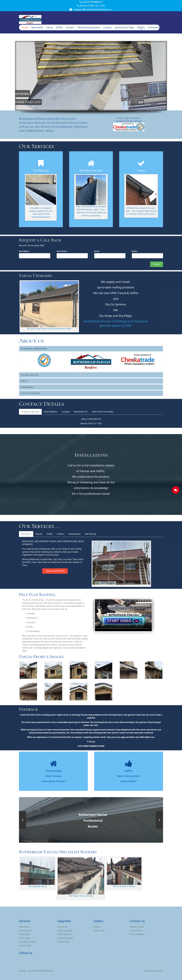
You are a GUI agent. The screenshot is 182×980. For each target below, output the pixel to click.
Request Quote (137, 927)
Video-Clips (99, 931)
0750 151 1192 (95, 423)
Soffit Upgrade (64, 934)
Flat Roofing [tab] (90, 534)
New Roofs (37, 27)
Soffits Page (25, 938)
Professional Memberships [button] (34, 349)
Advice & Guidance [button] (30, 393)
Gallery (141, 28)
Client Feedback (137, 934)
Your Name (24, 251)
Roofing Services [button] (30, 375)
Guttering (62, 927)
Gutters (70, 27)
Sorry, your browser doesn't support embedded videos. (123, 615)
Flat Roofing (63, 942)
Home (25, 27)
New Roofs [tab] (26, 534)
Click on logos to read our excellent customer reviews (129, 120)
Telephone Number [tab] (30, 412)
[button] (23, 820)
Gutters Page (25, 946)
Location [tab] (66, 412)
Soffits (59, 27)
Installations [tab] (74, 534)
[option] (91, 820)
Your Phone (62, 251)
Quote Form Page (124, 27)
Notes (134, 251)
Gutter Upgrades (65, 938)
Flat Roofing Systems (89, 27)
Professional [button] (28, 387)
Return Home (25, 931)
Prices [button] (24, 381)
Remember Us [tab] (81, 412)
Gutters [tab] (60, 534)
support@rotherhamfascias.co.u (91, 9)
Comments (154, 27)
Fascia (49, 27)
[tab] (91, 349)
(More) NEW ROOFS (55, 571)
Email (97, 251)
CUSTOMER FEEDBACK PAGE (91, 746)
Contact (108, 27)
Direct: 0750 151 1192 (91, 6)
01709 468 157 (94, 419)
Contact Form (136, 931)
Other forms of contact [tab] (102, 412)
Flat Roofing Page (27, 942)
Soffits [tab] (50, 534)
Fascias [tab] (39, 534)
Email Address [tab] (51, 412)
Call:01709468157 (91, 2)
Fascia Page (24, 934)
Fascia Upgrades (65, 931)
